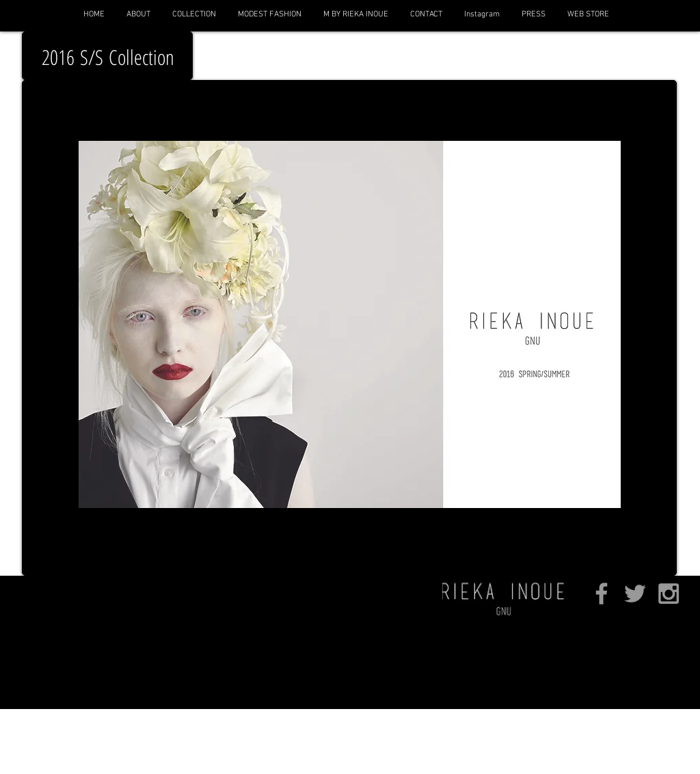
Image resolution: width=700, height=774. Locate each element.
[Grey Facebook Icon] (602, 593)
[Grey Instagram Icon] (669, 593)
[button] (193, 14)
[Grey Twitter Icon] (635, 593)
